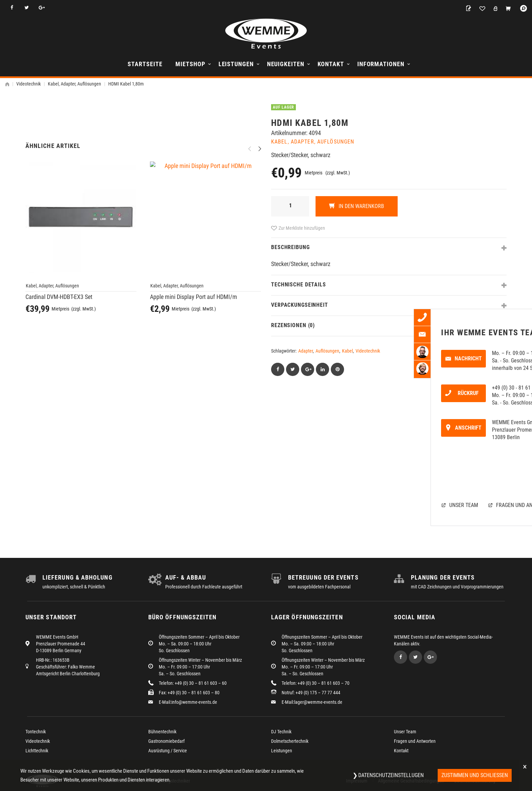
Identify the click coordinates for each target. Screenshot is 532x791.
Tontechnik (36, 732)
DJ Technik (281, 732)
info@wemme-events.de (194, 702)
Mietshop (190, 64)
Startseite (145, 64)
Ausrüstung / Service (168, 751)
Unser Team (405, 732)
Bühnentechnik (162, 732)
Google (42, 8)
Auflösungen (327, 351)
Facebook (12, 8)
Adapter (306, 351)
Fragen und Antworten (415, 741)
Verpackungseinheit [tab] (300, 305)
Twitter (27, 8)
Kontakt (331, 64)
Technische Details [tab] (299, 285)
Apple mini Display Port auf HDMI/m (194, 488)
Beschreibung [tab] (290, 247)
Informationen (381, 64)
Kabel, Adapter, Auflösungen (74, 84)
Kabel (347, 351)
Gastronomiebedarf (166, 741)
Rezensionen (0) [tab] (293, 325)
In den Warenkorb (361, 206)
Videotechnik (28, 84)
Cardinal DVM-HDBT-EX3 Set (59, 488)
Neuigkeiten (286, 64)
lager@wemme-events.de (318, 702)
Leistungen (236, 64)
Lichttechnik (37, 751)
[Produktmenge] (290, 206)
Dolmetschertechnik (290, 741)
